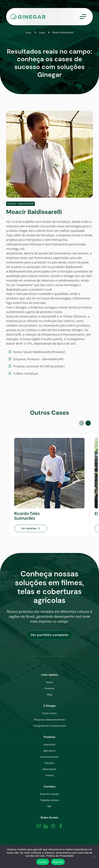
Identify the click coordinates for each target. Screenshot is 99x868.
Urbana (49, 775)
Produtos (49, 688)
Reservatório (49, 769)
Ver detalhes (31, 528)
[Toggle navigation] (83, 17)
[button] (88, 423)
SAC (49, 806)
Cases (42, 33)
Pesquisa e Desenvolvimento (49, 720)
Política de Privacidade (60, 856)
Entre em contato (50, 794)
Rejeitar (58, 862)
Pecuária (50, 763)
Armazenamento (49, 757)
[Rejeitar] (94, 856)
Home (49, 682)
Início (28, 33)
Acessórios (49, 744)
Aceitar (43, 862)
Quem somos (49, 713)
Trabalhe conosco (49, 800)
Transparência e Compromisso (50, 726)
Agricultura (49, 751)
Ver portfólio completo (49, 635)
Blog (49, 694)
